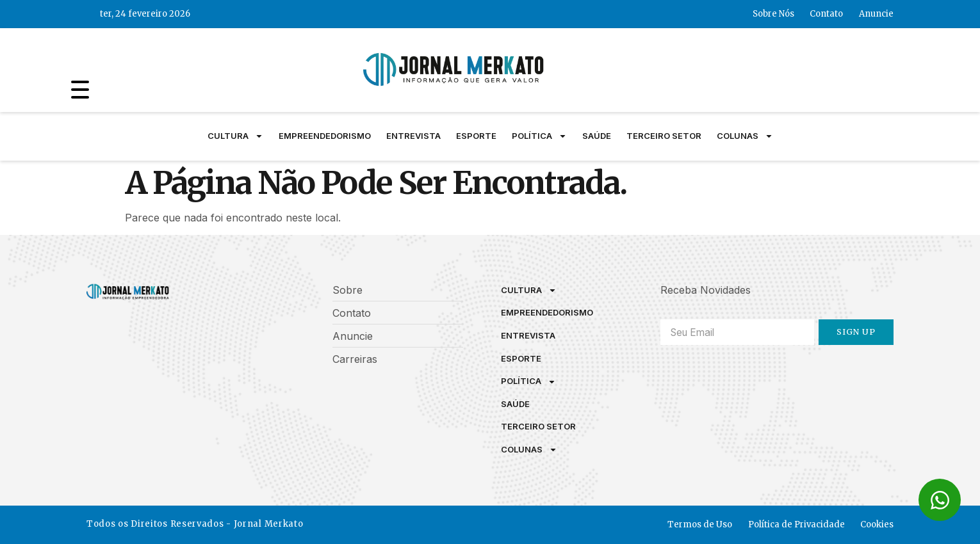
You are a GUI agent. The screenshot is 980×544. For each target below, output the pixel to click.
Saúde (597, 136)
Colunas (745, 136)
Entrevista (413, 136)
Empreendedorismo (325, 136)
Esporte (476, 136)
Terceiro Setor (664, 136)
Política (539, 136)
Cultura (235, 136)
